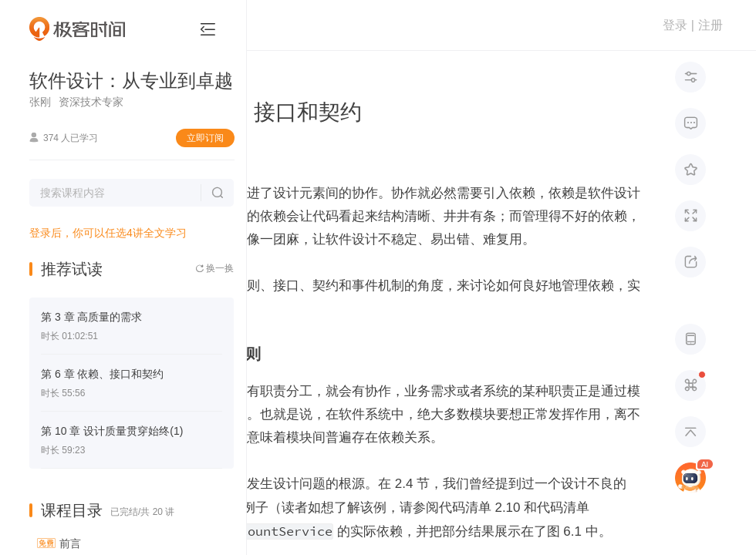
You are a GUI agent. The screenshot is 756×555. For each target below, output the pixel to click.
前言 (70, 543)
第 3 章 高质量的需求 (91, 317)
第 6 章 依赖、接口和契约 (102, 374)
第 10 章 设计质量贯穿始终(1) (112, 431)
